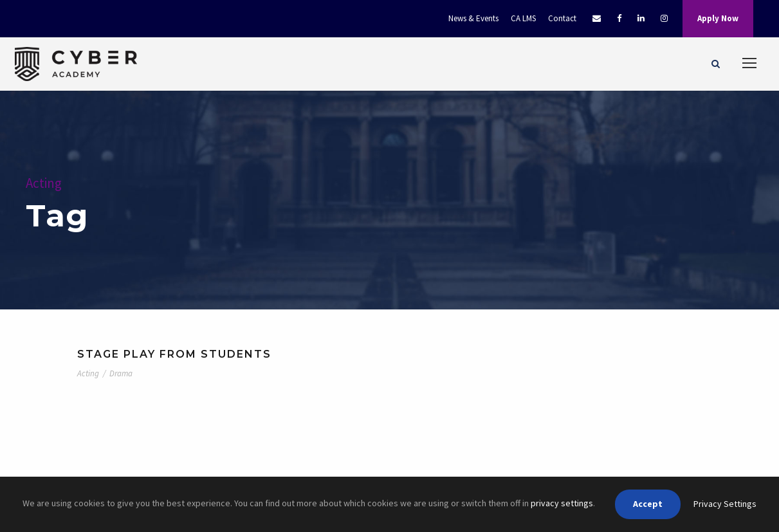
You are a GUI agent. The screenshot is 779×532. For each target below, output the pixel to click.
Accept (648, 504)
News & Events (473, 18)
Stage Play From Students (174, 354)
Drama (121, 373)
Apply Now (718, 18)
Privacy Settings (725, 504)
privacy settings (562, 503)
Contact (562, 18)
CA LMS (523, 18)
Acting (88, 373)
